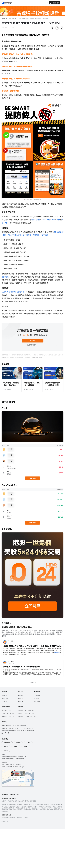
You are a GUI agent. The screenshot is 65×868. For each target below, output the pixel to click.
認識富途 (4, 695)
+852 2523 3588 (7, 710)
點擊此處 (57, 652)
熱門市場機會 (8, 402)
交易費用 (21, 695)
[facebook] (5, 733)
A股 (48, 220)
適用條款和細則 (32, 345)
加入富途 (4, 701)
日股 (43, 220)
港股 (33, 220)
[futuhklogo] (7, 3)
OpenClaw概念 (8, 485)
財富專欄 (4, 19)
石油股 (4, 408)
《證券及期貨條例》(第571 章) (14, 292)
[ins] (2, 733)
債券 (58, 220)
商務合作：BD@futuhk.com (26, 713)
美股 (38, 220)
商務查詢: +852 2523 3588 (26, 710)
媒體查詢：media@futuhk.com (27, 716)
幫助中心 (21, 698)
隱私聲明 (37, 701)
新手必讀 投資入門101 (14, 19)
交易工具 (21, 701)
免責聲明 (37, 695)
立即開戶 (32, 341)
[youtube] (9, 733)
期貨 (7, 223)
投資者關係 (5, 698)
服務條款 (37, 698)
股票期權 (5, 277)
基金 (53, 220)
